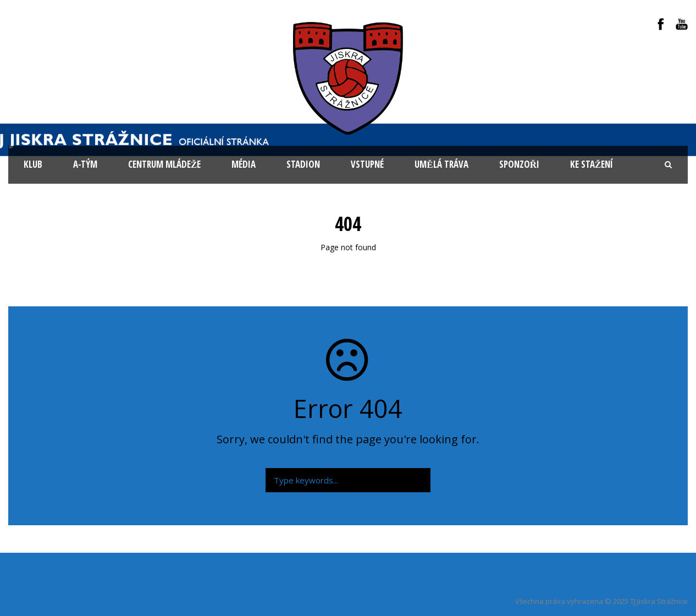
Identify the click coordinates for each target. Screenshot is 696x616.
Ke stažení (592, 164)
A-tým (85, 164)
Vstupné (367, 164)
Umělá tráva (441, 164)
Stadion (303, 164)
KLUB (33, 164)
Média (244, 164)
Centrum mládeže (164, 164)
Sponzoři (519, 164)
